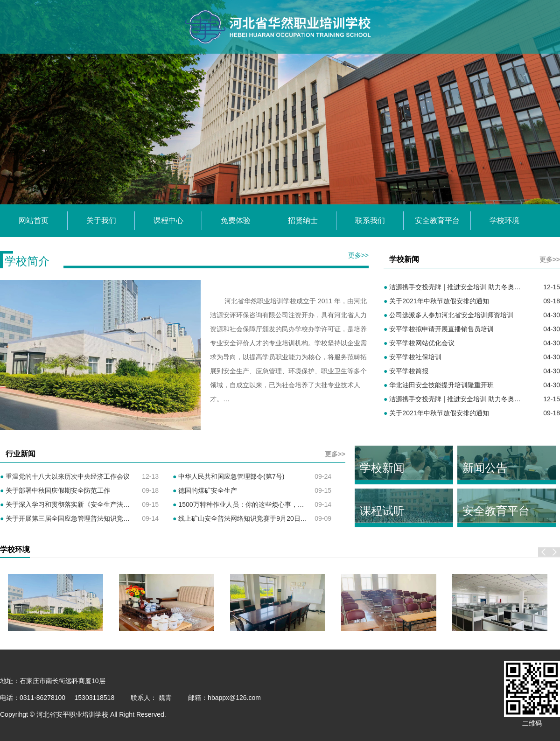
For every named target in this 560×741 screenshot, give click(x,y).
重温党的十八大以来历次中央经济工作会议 (65, 476)
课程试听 (382, 511)
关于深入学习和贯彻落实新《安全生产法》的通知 (75, 504)
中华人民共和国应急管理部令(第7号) (228, 476)
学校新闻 (382, 468)
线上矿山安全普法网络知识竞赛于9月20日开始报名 (250, 518)
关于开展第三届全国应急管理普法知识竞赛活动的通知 (81, 518)
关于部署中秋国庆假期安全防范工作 (55, 490)
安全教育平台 (437, 220)
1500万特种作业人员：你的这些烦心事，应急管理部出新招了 (265, 504)
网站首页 (34, 220)
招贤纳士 (303, 220)
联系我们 (370, 220)
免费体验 (236, 220)
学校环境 (504, 220)
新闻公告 (485, 468)
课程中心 (168, 220)
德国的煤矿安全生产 (205, 490)
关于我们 (101, 220)
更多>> (358, 255)
